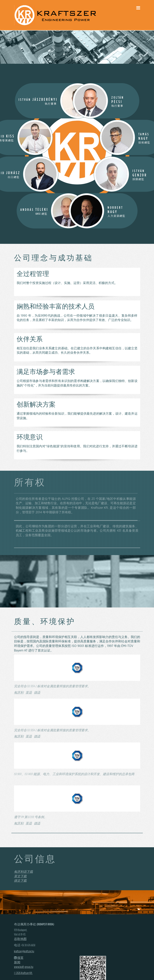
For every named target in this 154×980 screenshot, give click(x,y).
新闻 (17, 963)
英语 (29, 693)
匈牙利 (19, 693)
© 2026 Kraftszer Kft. (23, 973)
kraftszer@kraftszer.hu (24, 952)
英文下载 (20, 876)
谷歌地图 (20, 939)
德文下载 (20, 881)
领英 (20, 958)
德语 (37, 693)
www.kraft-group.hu (24, 967)
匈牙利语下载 (23, 872)
